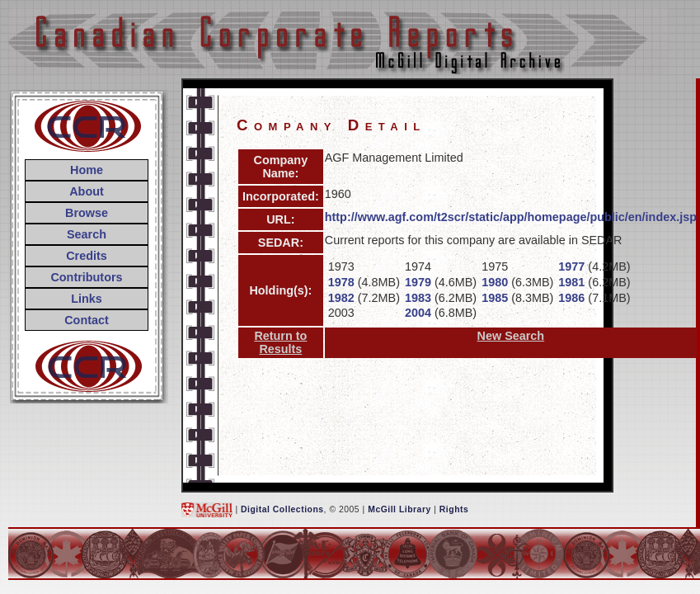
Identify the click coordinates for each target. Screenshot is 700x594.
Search (87, 234)
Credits (87, 256)
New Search (511, 336)
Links (87, 299)
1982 (341, 298)
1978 (341, 282)
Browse (87, 213)
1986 (571, 298)
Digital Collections (282, 509)
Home (87, 170)
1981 (571, 282)
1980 (495, 282)
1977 (571, 266)
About (87, 191)
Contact (87, 320)
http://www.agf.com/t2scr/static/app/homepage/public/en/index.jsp (511, 217)
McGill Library (399, 509)
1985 (495, 298)
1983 (418, 298)
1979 (418, 282)
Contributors (86, 277)
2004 (418, 313)
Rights (454, 509)
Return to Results (280, 342)
